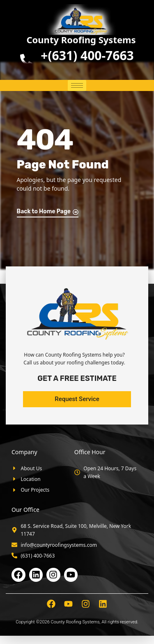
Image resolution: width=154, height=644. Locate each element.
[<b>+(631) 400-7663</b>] (26, 60)
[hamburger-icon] (77, 85)
